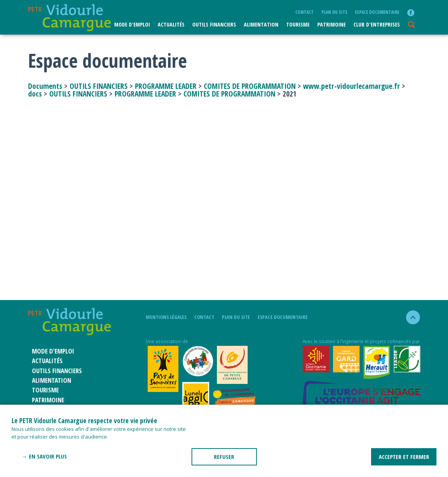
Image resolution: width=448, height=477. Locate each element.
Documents (46, 86)
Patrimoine (331, 24)
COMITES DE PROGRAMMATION (250, 86)
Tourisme (298, 24)
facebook (411, 13)
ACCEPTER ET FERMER (404, 457)
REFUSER (224, 457)
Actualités (171, 24)
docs (35, 94)
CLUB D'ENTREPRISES (377, 24)
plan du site (334, 12)
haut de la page (410, 317)
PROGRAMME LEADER (166, 86)
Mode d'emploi (132, 24)
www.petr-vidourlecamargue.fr (351, 86)
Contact (305, 12)
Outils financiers (214, 24)
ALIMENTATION (261, 24)
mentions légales (166, 317)
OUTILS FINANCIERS (99, 86)
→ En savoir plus (44, 456)
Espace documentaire (377, 12)
